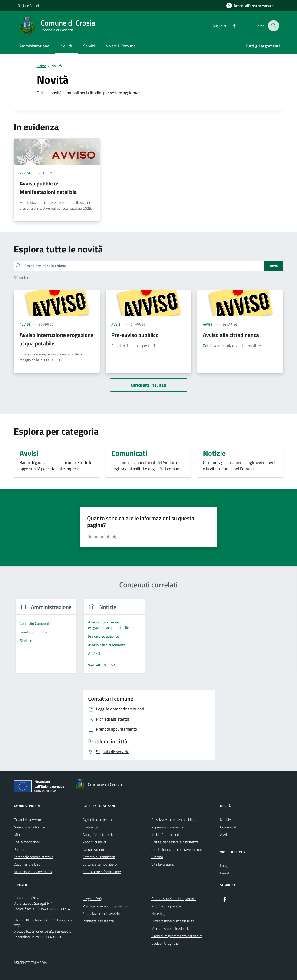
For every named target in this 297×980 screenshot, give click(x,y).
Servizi (89, 46)
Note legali (160, 914)
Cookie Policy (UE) (165, 943)
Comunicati (229, 827)
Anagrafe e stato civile (100, 834)
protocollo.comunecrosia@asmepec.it (42, 931)
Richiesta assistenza (98, 921)
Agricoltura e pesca (97, 820)
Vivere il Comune (121, 46)
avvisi (25, 173)
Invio (274, 266)
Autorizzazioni (93, 849)
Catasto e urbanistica (99, 857)
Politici (19, 849)
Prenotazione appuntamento (105, 906)
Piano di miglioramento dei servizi (177, 936)
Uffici (18, 834)
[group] (46, 639)
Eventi (225, 873)
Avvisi (225, 834)
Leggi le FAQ (92, 899)
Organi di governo (27, 820)
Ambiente (90, 827)
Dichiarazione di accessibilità (173, 921)
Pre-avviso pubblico (135, 335)
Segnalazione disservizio (101, 914)
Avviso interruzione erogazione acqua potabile (56, 339)
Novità (66, 46)
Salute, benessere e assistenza (175, 842)
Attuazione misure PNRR (33, 872)
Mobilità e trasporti (166, 834)
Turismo (157, 857)
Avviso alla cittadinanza (231, 335)
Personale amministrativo (33, 857)
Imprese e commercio (168, 827)
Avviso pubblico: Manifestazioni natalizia (48, 188)
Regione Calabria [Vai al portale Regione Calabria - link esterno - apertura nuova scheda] (29, 5)
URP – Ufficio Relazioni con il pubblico (43, 920)
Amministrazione (34, 46)
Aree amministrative (29, 827)
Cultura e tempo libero (100, 864)
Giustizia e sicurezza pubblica (173, 820)
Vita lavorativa (162, 864)
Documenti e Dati (27, 864)
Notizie (225, 820)
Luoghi (225, 866)
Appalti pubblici (94, 842)
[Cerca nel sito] (274, 26)
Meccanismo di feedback (170, 928)
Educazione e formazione (102, 872)
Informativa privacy (166, 906)
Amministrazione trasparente (174, 899)
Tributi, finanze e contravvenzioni (177, 849)
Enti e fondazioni (27, 842)
